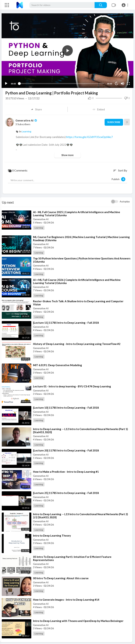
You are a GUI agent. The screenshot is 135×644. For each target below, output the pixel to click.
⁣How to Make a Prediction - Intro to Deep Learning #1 (66, 470)
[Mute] (121, 82)
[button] (125, 5)
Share (36, 108)
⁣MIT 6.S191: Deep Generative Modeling (57, 363)
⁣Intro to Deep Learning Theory (52, 534)
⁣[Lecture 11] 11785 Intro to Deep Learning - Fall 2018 (66, 321)
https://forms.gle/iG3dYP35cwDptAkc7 (90, 135)
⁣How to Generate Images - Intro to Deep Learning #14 (66, 598)
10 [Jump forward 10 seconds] (116, 82)
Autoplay (125, 200)
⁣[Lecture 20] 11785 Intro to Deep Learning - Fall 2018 (66, 449)
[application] (67, 50)
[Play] (7, 82)
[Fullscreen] (127, 82)
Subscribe (113, 121)
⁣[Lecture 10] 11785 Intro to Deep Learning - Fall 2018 (66, 406)
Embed (99, 108)
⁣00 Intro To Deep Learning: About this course (61, 577)
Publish (118, 177)
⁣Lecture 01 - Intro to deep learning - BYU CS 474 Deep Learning (72, 385)
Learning (27, 130)
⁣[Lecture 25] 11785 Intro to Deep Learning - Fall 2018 (66, 491)
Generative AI (27, 119)
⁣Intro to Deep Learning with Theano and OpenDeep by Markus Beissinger (78, 619)
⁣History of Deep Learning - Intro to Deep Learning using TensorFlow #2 (77, 342)
